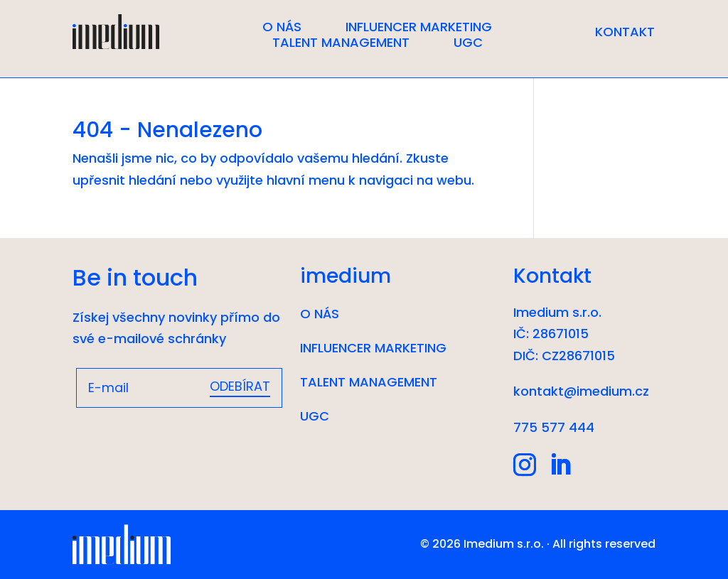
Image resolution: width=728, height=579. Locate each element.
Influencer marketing (419, 27)
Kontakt (625, 34)
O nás (282, 27)
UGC (468, 43)
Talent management (341, 43)
